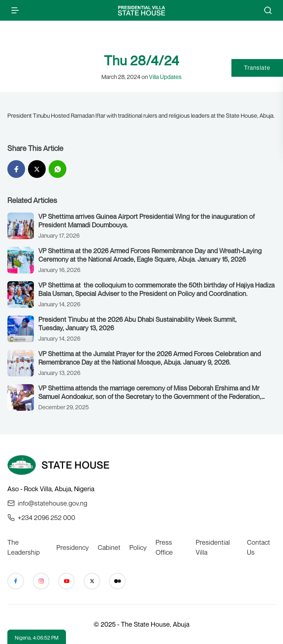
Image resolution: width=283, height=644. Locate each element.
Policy (138, 547)
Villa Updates (165, 77)
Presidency (73, 547)
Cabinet (109, 547)
